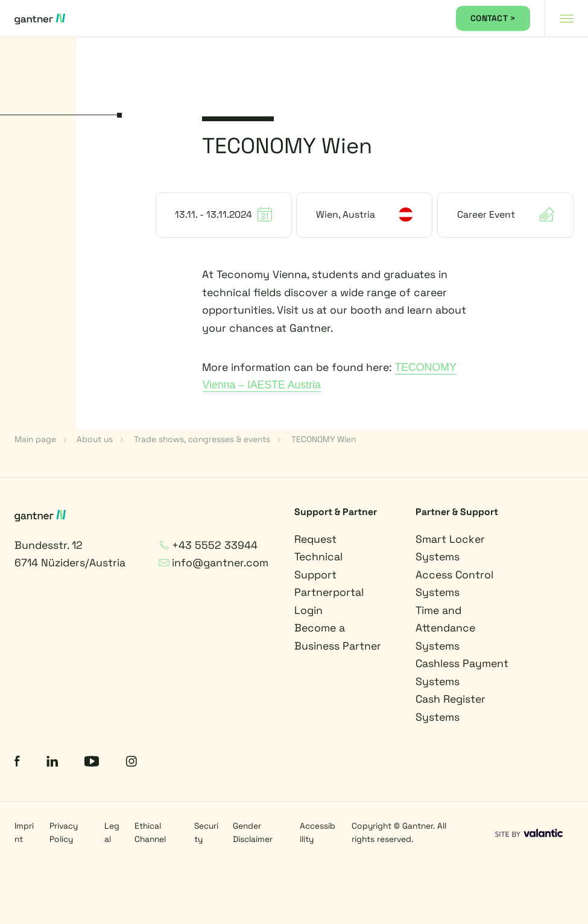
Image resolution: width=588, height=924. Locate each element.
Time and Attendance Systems (445, 628)
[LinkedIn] (52, 763)
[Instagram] (131, 763)
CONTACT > (493, 18)
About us (95, 439)
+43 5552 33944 (208, 545)
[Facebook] (17, 763)
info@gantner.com (213, 563)
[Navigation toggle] (566, 18)
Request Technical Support (318, 557)
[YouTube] (92, 763)
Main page (35, 439)
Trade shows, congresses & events (202, 439)
